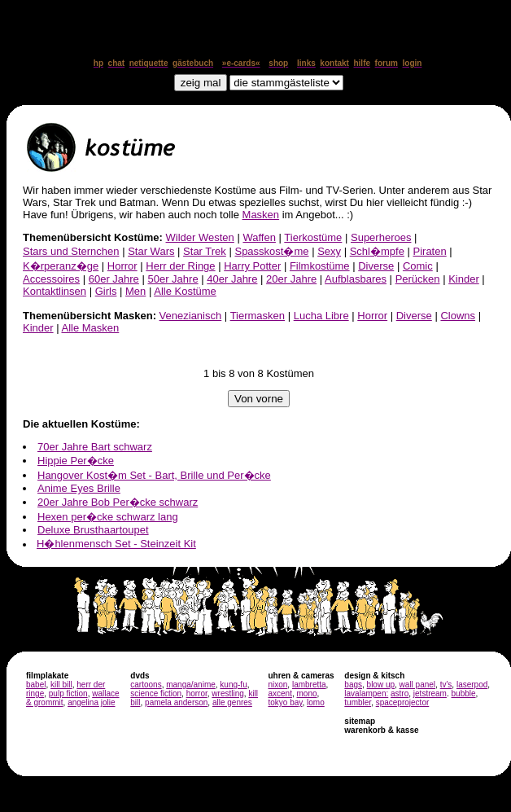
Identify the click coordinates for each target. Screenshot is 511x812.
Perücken (418, 279)
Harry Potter (252, 266)
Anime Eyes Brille (79, 488)
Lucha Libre (321, 316)
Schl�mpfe (377, 251)
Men (135, 291)
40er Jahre (232, 279)
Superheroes (381, 237)
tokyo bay (285, 702)
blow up (381, 685)
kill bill (61, 685)
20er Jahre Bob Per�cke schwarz (118, 502)
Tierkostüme (313, 237)
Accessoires (51, 279)
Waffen (259, 237)
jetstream (430, 693)
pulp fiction (68, 693)
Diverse (376, 266)
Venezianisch (191, 316)
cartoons (146, 685)
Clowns (458, 316)
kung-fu (233, 685)
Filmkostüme (320, 266)
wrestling (227, 693)
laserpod (472, 685)
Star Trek (205, 251)
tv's (446, 685)
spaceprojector (403, 702)
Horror (122, 266)
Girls (106, 291)
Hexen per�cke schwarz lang (108, 517)
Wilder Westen (200, 237)
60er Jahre (114, 279)
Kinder (464, 279)
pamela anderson (176, 702)
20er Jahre (291, 279)
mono (306, 693)
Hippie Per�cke (76, 461)
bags (353, 685)
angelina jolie (91, 702)
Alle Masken (90, 328)
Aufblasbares (356, 279)
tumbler (358, 702)
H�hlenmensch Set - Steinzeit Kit (116, 544)
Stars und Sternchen (71, 251)
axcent (280, 693)
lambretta (309, 685)
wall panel (417, 685)
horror (197, 693)
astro (400, 693)
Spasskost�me (271, 251)
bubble (464, 693)
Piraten (430, 251)
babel (36, 685)
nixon (277, 685)
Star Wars (151, 251)
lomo (316, 702)
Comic (418, 266)
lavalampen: (366, 693)
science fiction (156, 693)
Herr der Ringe (180, 266)
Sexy (329, 251)
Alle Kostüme (185, 291)
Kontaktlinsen (55, 291)
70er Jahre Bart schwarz (95, 447)
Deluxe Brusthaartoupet (93, 530)
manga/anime (191, 685)
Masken (261, 215)
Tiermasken (258, 316)
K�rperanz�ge (61, 266)
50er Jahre (173, 279)
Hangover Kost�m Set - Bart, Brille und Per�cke (154, 475)
